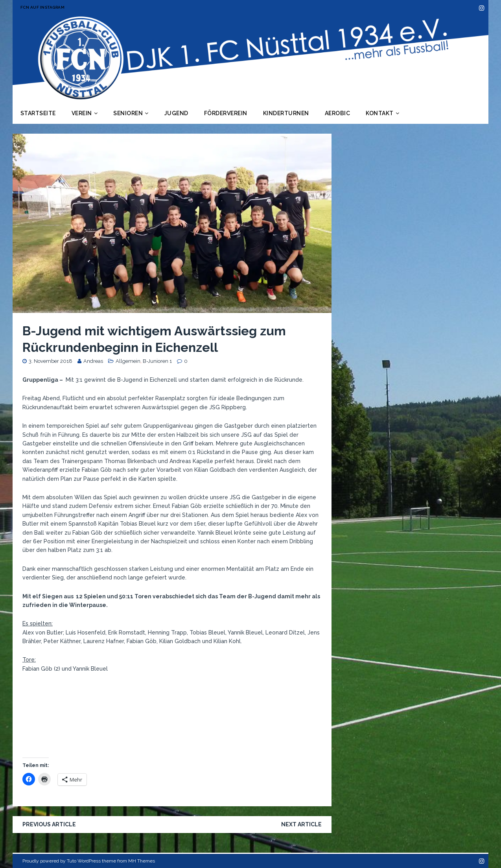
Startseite (38, 113)
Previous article (49, 824)
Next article (301, 824)
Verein (82, 113)
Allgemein (128, 361)
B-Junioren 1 (157, 361)
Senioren (128, 113)
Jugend (176, 113)
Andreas (93, 361)
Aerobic (338, 113)
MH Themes (142, 861)
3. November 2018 (51, 361)
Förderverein (226, 113)
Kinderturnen (286, 113)
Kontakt (380, 113)
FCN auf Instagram (43, 7)
